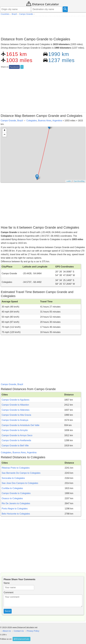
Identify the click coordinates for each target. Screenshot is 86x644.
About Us (7, 631)
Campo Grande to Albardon (15, 405)
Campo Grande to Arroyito (15, 430)
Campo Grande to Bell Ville (15, 446)
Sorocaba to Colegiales (13, 478)
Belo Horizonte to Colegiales (16, 514)
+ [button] (5, 130)
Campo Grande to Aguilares (15, 400)
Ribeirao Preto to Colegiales (16, 468)
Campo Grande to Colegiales (16, 493)
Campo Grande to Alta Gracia (16, 415)
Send (8, 611)
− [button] (5, 135)
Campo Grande (8, 121)
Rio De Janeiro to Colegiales (16, 503)
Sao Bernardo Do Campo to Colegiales (21, 473)
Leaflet (69, 181)
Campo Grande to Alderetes (16, 410)
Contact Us (19, 631)
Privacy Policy (33, 631)
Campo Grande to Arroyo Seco (17, 435)
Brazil (20, 121)
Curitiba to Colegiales (12, 488)
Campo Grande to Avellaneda (16, 440)
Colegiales (32, 121)
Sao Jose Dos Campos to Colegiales (20, 483)
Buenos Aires (45, 121)
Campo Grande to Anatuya (15, 420)
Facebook (14, 67)
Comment (8, 592)
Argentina (57, 121)
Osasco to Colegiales (12, 498)
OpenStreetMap (79, 181)
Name (7, 583)
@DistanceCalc (21, 639)
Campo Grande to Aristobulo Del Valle (21, 425)
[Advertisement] (43, 26)
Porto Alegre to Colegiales (15, 509)
